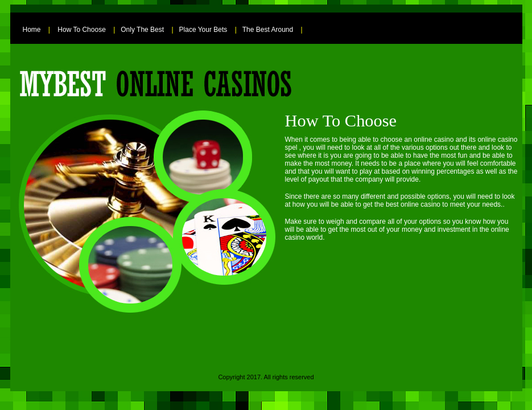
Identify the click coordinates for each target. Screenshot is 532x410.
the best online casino (407, 204)
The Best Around (268, 30)
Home (32, 30)
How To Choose (82, 30)
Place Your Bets (203, 30)
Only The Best (142, 30)
